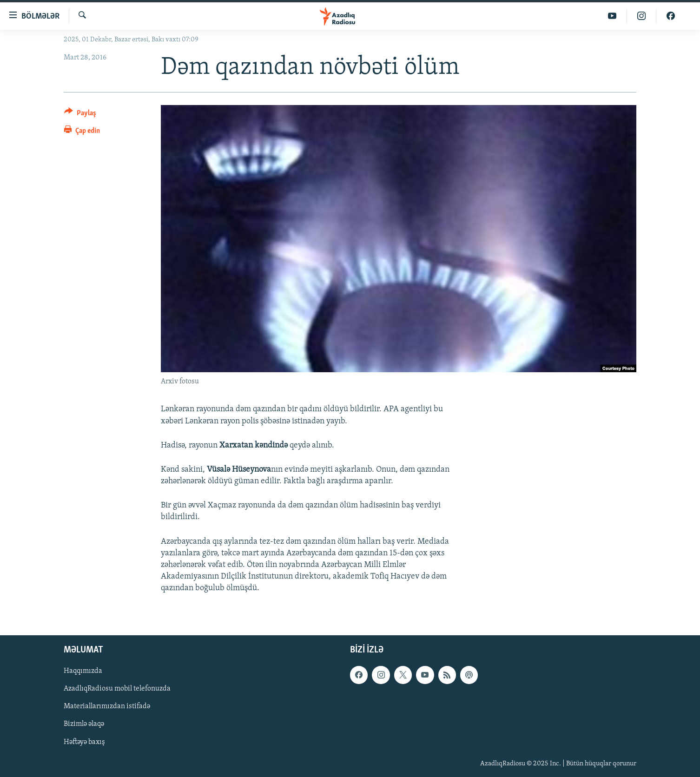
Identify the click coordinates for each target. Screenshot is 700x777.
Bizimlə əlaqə (84, 724)
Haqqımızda (83, 671)
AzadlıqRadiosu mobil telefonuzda (117, 689)
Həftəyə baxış (84, 742)
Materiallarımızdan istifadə (107, 706)
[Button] (80, 115)
